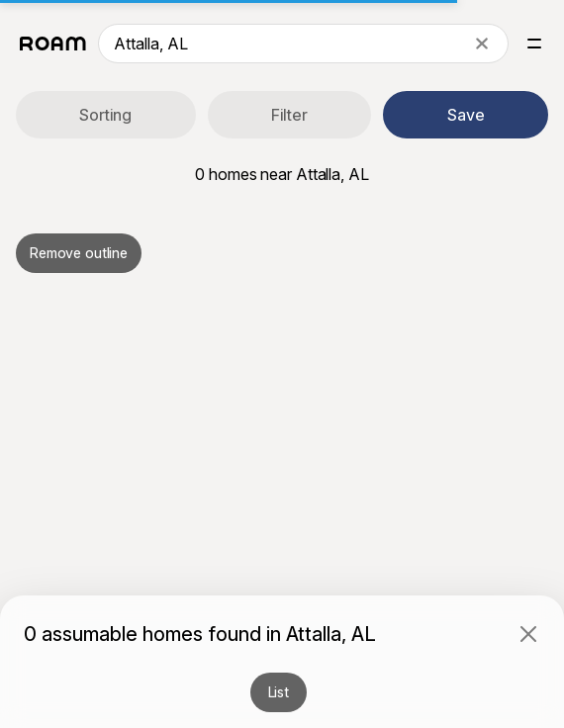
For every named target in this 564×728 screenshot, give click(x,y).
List (279, 692)
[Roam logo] (53, 44)
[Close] (528, 634)
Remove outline (79, 253)
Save (466, 115)
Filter (289, 115)
